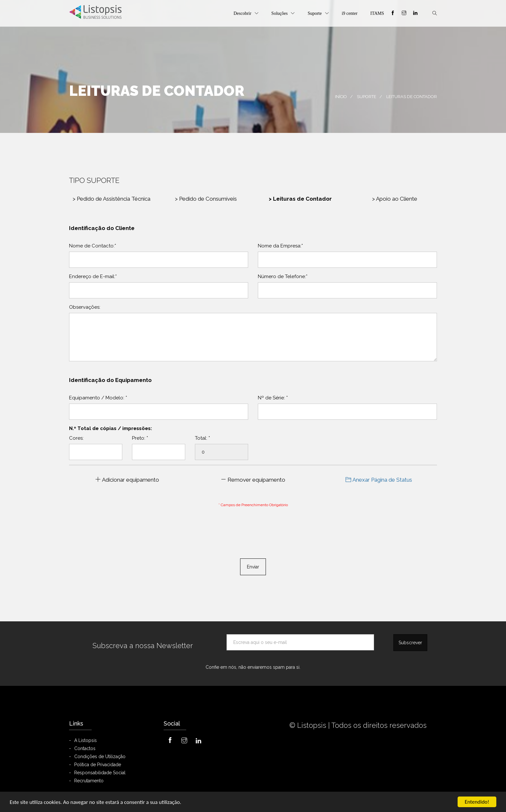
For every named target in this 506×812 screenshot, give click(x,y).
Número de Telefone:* (283, 276)
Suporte (315, 13)
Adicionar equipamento (127, 480)
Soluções (280, 13)
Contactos (85, 748)
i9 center (350, 13)
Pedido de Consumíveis (206, 199)
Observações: (85, 307)
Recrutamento (89, 781)
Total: (202, 438)
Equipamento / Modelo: (98, 398)
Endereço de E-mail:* (93, 276)
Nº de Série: (273, 398)
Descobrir (243, 13)
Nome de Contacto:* (93, 246)
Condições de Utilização (100, 757)
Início (341, 97)
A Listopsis (86, 740)
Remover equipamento (253, 480)
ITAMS (377, 13)
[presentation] (253, 526)
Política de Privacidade (98, 765)
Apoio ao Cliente (395, 199)
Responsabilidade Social (100, 773)
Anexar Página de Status (379, 480)
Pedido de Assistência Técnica (111, 199)
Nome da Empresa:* (280, 246)
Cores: (76, 438)
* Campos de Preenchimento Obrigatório (253, 505)
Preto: (140, 438)
